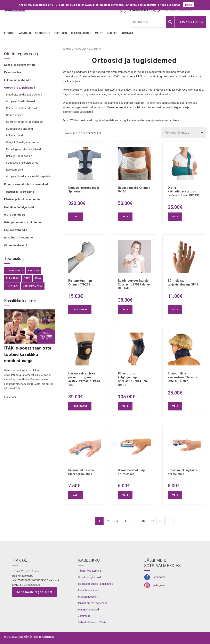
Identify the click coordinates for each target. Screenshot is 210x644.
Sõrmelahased (15, 115)
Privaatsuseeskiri (88, 597)
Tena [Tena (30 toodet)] (38, 278)
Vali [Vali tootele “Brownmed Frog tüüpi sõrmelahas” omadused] (175, 495)
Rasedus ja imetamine (18, 238)
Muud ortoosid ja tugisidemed (24, 95)
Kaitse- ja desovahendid (20, 65)
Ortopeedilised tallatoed (21, 101)
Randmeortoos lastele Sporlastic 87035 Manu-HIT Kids (134, 284)
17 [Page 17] (152, 521)
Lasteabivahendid (16, 230)
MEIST (99, 33)
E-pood (9, 33)
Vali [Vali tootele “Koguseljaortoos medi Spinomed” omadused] (76, 217)
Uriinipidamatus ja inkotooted (23, 222)
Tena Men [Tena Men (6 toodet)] (12, 286)
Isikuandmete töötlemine (93, 603)
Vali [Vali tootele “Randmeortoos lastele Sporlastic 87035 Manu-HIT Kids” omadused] (125, 310)
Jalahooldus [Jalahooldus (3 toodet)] (15, 271)
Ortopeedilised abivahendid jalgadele (28, 176)
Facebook (159, 577)
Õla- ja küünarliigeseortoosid (23, 142)
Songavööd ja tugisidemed (22, 163)
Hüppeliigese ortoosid (19, 129)
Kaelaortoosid (15, 170)
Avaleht (67, 49)
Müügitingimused (88, 610)
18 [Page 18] (161, 521)
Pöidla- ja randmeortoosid (22, 108)
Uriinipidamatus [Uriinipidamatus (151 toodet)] (33, 286)
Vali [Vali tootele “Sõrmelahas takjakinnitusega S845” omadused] (175, 310)
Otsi (170, 22)
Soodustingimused (90, 577)
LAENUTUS (24, 33)
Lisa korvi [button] (80, 310)
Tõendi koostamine (90, 571)
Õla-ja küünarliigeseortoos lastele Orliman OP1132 (184, 192)
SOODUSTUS (42, 33)
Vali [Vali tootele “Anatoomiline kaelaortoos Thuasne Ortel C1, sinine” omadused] (175, 406)
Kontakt (127, 33)
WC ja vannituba (14, 215)
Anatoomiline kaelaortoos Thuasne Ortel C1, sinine (182, 377)
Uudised (112, 33)
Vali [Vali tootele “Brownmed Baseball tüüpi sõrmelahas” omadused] (76, 495)
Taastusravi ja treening (19, 192)
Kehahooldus (13, 72)
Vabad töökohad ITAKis (92, 622)
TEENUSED (60, 33)
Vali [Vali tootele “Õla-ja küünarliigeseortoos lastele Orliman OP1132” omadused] (175, 217)
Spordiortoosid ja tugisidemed (24, 122)
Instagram (159, 585)
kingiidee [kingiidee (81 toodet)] (33, 271)
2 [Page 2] (108, 521)
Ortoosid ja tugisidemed (20, 88)
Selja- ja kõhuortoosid (19, 156)
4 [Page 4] (126, 521)
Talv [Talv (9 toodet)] (27, 278)
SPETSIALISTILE (81, 33)
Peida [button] (188, 5)
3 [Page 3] (117, 521)
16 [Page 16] (143, 521)
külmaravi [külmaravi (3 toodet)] (13, 278)
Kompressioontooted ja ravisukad (26, 184)
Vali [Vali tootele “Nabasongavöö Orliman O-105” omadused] (125, 217)
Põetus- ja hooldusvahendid (22, 199)
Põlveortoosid (14, 135)
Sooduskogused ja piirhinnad (96, 584)
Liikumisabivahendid (18, 80)
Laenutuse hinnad (89, 590)
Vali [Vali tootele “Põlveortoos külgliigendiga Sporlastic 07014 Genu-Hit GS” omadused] (125, 406)
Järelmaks (84, 616)
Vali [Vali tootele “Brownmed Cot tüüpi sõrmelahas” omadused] (125, 495)
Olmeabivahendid (16, 245)
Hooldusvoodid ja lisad (19, 207)
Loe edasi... (11, 397)
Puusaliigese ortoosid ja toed (23, 149)
